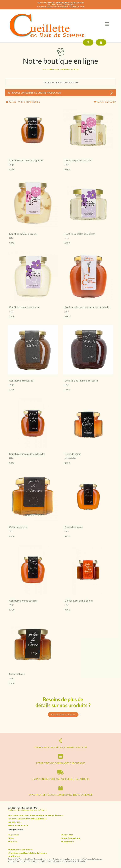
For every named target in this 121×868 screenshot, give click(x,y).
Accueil (11, 102)
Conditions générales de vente (52, 861)
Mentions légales (30, 861)
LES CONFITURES (30, 102)
